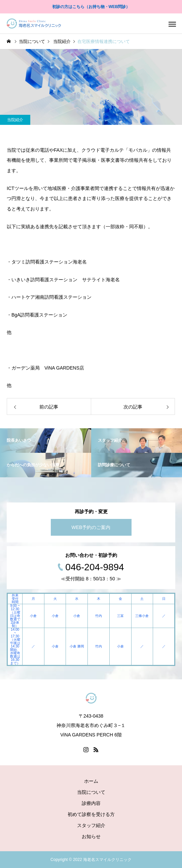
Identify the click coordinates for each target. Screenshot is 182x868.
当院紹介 (15, 120)
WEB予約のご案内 (91, 527)
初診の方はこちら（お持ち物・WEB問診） (91, 7)
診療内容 (91, 803)
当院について (91, 792)
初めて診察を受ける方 (91, 814)
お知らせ (91, 836)
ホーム (91, 781)
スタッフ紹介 (91, 825)
